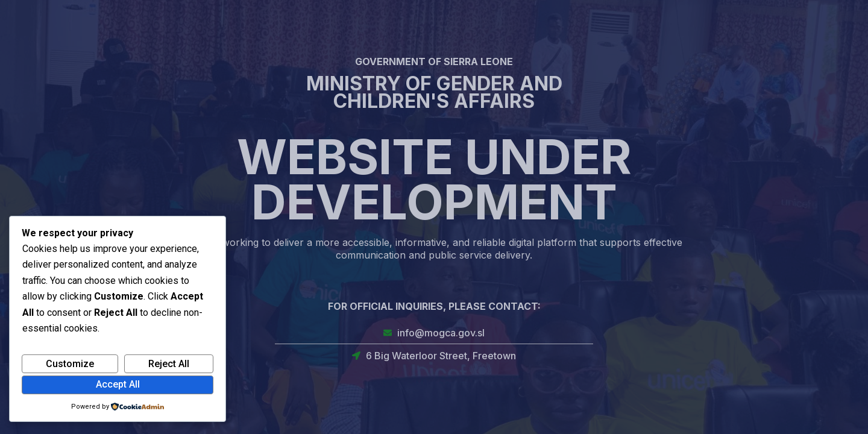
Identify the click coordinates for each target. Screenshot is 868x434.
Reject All (169, 364)
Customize (70, 364)
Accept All (118, 384)
